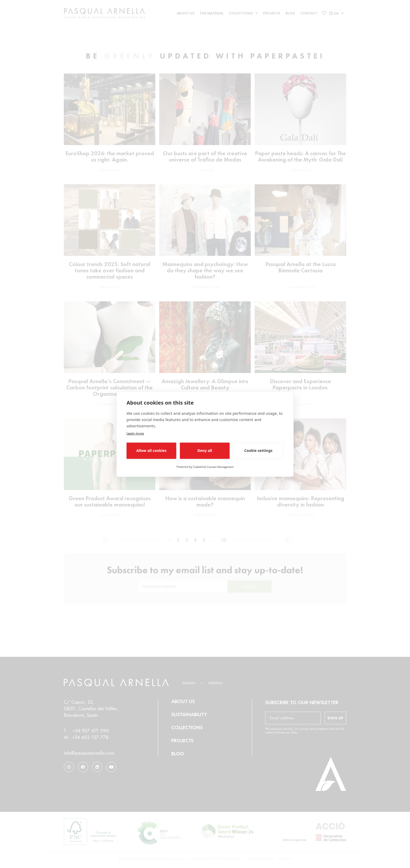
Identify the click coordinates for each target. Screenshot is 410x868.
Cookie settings (258, 450)
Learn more (135, 433)
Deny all (205, 450)
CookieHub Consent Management (213, 467)
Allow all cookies (151, 450)
